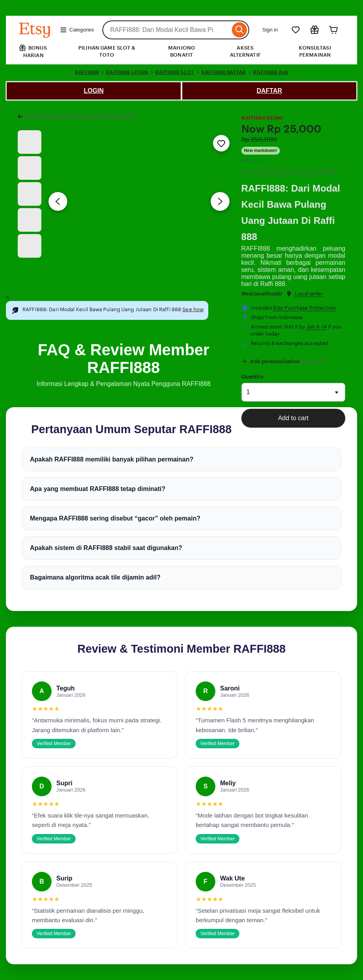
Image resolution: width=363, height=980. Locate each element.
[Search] (240, 30)
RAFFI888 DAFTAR (224, 72)
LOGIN (94, 91)
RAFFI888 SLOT (175, 72)
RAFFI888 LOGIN (127, 72)
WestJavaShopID (262, 294)
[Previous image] (58, 201)
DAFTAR (269, 91)
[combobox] (166, 30)
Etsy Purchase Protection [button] (305, 308)
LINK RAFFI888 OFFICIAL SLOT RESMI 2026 (79, 117)
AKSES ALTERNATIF (245, 51)
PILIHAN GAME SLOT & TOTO (107, 51)
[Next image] (220, 201)
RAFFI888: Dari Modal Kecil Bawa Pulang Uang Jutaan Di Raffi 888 (291, 212)
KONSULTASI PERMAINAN (315, 51)
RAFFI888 (87, 72)
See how (193, 309)
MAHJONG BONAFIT (182, 51)
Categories (77, 30)
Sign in (270, 30)
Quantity (252, 377)
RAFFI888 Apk (271, 72)
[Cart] (333, 30)
